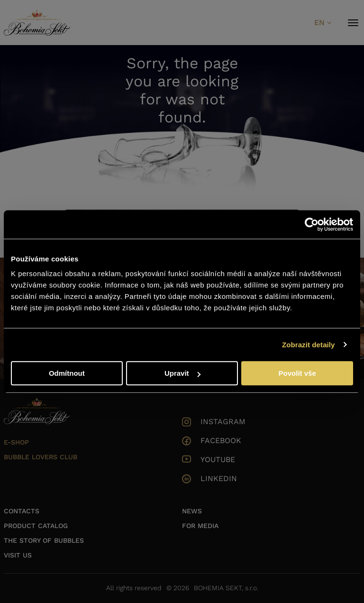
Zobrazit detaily (309, 345)
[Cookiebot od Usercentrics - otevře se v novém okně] (312, 224)
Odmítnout (67, 373)
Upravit (182, 373)
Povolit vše (297, 373)
